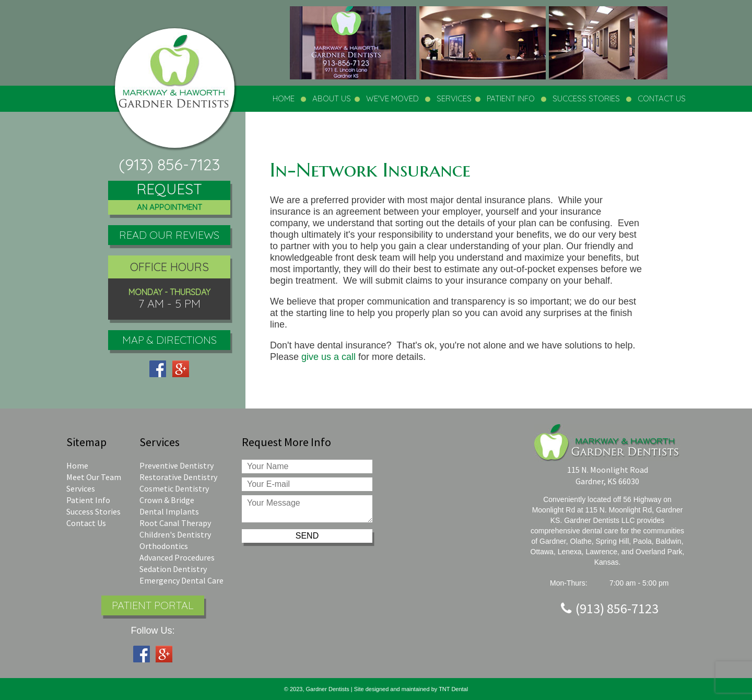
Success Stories (586, 98)
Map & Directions (169, 340)
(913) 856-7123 (169, 165)
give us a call (328, 357)
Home (284, 98)
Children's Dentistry (175, 534)
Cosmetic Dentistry (174, 488)
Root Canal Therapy (175, 523)
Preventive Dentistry (177, 465)
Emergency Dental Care (181, 580)
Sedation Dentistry (173, 569)
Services (81, 488)
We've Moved (392, 98)
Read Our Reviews (169, 235)
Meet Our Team (94, 477)
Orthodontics (164, 546)
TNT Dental (453, 689)
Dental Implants (169, 511)
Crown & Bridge (167, 500)
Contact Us (86, 523)
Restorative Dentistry (178, 477)
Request (169, 198)
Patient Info (88, 500)
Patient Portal (153, 605)
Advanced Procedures (177, 557)
